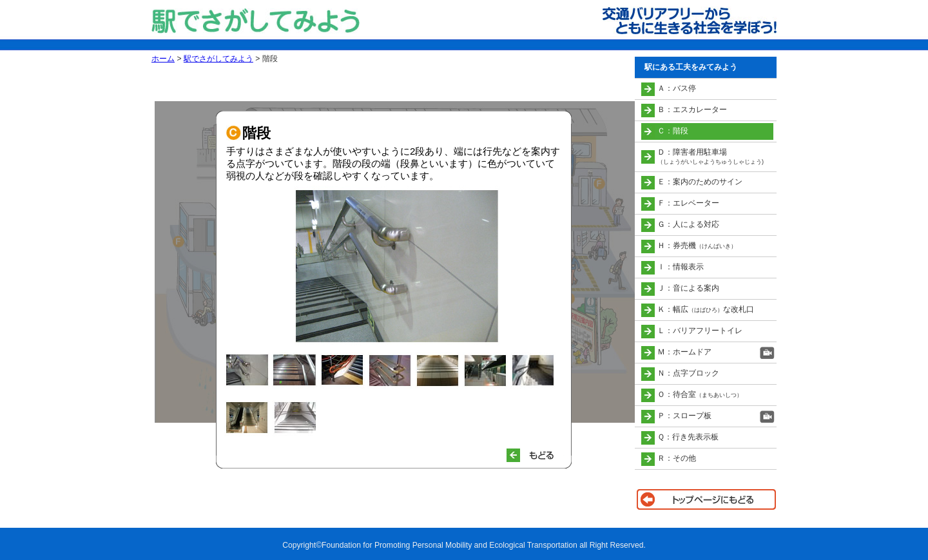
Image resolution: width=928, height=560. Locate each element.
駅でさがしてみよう (218, 59)
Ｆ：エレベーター (688, 203)
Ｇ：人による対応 (688, 224)
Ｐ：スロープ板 (684, 416)
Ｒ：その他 (677, 458)
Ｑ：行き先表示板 (688, 437)
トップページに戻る (706, 499)
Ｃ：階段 (673, 131)
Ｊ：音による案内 (688, 288)
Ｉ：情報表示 (681, 267)
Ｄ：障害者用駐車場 (710, 156)
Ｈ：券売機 (697, 246)
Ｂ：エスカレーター (692, 110)
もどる (536, 455)
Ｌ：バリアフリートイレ (700, 331)
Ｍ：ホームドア (684, 352)
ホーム (163, 59)
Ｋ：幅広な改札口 (706, 309)
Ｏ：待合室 (700, 394)
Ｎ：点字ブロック (688, 373)
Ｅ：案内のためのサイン (700, 182)
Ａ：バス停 (677, 88)
